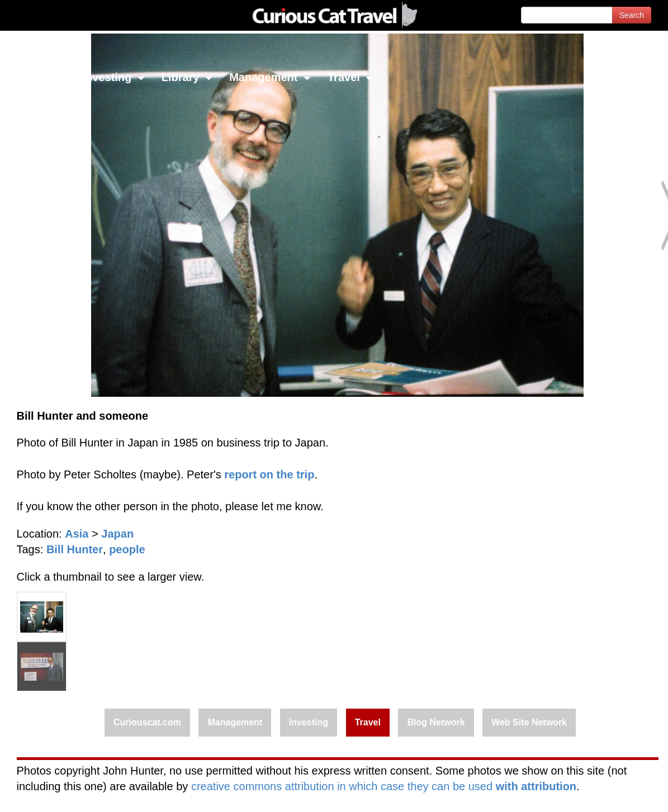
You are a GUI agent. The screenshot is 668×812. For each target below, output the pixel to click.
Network (37, 77)
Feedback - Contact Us (613, 794)
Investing (113, 77)
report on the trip (269, 474)
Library (187, 77)
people (127, 549)
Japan (117, 534)
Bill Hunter (75, 549)
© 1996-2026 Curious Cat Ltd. (68, 794)
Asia (77, 534)
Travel (350, 77)
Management (270, 77)
